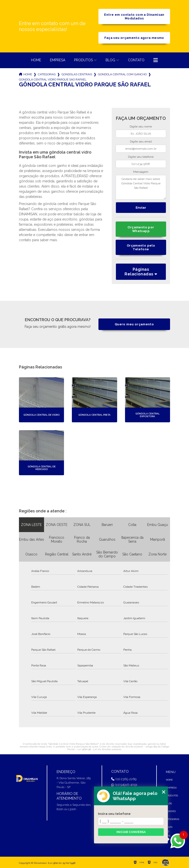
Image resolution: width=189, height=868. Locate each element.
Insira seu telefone (114, 814)
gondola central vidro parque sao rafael (53, 79)
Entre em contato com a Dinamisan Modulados (134, 16)
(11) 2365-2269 (124, 779)
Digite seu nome (141, 126)
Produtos (83, 60)
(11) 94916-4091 (124, 785)
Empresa (58, 60)
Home (36, 60)
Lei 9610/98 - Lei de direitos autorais (99, 749)
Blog (110, 60)
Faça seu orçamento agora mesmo (134, 38)
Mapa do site (169, 832)
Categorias (47, 74)
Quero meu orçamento (134, 324)
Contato (136, 60)
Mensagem (141, 172)
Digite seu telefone (141, 157)
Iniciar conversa (131, 832)
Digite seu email (141, 142)
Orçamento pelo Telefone (141, 247)
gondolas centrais (77, 74)
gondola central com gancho (122, 74)
